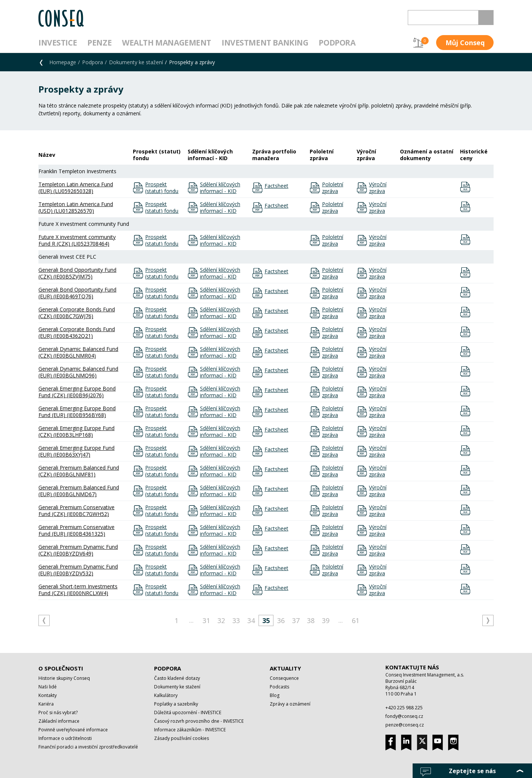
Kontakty (48, 695)
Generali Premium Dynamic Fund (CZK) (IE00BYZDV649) (78, 550)
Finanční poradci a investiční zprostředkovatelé (88, 747)
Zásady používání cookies (181, 738)
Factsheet (276, 186)
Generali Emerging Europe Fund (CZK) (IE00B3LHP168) (76, 431)
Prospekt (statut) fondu (162, 188)
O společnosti (61, 668)
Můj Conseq (465, 43)
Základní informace (59, 721)
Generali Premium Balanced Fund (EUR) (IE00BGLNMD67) (79, 491)
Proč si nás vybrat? (58, 712)
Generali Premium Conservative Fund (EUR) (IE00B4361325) (76, 530)
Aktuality (285, 668)
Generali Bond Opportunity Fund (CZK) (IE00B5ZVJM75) (77, 273)
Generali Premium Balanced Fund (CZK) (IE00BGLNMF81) (79, 471)
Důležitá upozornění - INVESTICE (188, 712)
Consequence (284, 678)
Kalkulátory (166, 695)
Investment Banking (265, 43)
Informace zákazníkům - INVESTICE (190, 730)
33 (236, 620)
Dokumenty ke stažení (136, 62)
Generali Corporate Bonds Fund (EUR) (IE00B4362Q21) (77, 332)
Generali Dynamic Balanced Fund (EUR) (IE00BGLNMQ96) (78, 372)
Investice (58, 43)
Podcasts (279, 687)
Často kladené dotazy (177, 678)
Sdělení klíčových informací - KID (220, 188)
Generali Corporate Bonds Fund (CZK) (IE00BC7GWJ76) (77, 313)
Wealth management (167, 43)
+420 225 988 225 (404, 708)
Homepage (63, 62)
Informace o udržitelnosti (65, 738)
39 (326, 620)
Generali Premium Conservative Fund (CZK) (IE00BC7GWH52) (76, 511)
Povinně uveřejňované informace (73, 730)
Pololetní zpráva (333, 188)
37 (296, 620)
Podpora (337, 43)
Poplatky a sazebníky (176, 704)
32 (221, 620)
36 (281, 620)
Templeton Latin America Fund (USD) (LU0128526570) (76, 207)
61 (356, 620)
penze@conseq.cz (405, 725)
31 (206, 620)
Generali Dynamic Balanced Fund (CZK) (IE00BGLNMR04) (78, 352)
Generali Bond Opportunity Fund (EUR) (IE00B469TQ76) (77, 293)
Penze (99, 43)
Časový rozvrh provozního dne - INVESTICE (199, 721)
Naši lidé (48, 687)
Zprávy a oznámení (290, 704)
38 (311, 620)
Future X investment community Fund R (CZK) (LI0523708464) (77, 240)
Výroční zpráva (378, 188)
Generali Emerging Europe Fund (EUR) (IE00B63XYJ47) (76, 451)
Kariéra (46, 704)
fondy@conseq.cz (404, 716)
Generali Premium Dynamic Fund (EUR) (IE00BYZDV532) (78, 570)
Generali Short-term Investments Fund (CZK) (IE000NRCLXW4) (78, 590)
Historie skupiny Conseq (64, 678)
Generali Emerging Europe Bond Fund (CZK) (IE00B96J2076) (77, 392)
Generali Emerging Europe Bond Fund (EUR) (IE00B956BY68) (77, 412)
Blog (275, 695)
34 (251, 620)
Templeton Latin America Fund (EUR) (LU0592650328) (76, 188)
